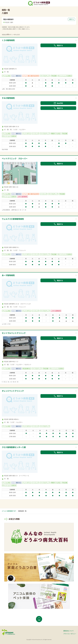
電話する (58, 45)
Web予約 (58, 103)
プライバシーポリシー (70, 634)
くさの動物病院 (8, 40)
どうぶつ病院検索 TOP (9, 511)
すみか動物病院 (8, 98)
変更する (71, 19)
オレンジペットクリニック (13, 391)
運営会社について (68, 631)
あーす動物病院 (8, 275)
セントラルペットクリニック (14, 333)
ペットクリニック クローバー (15, 159)
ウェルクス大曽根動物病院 (13, 219)
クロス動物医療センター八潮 (14, 447)
